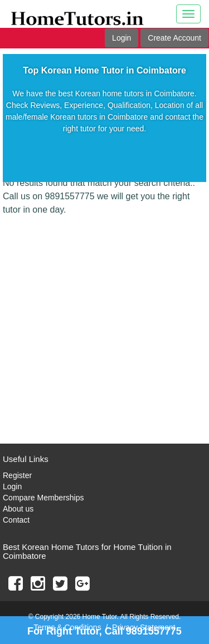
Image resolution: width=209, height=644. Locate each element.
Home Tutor (100, 617)
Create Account (174, 38)
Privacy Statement (144, 627)
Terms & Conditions (67, 627)
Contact (16, 520)
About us (18, 509)
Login (121, 38)
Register (17, 475)
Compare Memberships (43, 498)
